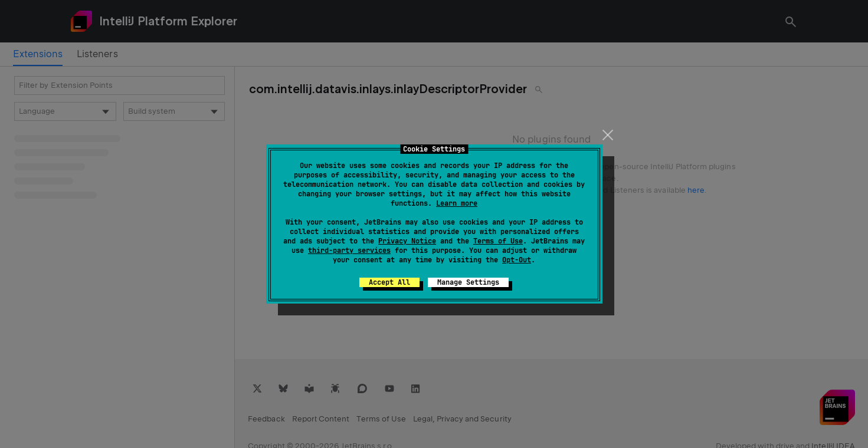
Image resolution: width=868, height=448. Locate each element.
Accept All (389, 282)
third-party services (349, 251)
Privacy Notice (407, 241)
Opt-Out (517, 260)
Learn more (457, 203)
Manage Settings (468, 282)
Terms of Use (498, 241)
